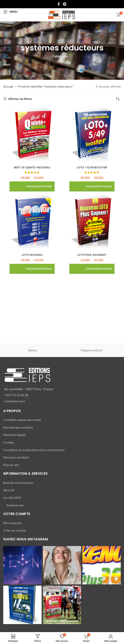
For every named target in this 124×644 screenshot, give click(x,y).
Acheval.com (15, 505)
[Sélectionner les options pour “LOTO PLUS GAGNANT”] (92, 269)
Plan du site (11, 465)
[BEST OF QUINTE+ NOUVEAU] (32, 135)
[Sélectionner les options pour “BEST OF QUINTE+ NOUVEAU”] (32, 186)
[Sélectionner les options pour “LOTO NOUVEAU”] (32, 269)
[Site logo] (62, 14)
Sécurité (9, 490)
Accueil (8, 86)
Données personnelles (18, 427)
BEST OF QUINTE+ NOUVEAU (32, 167)
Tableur (33, 350)
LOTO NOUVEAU (32, 255)
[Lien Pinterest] (64, 4)
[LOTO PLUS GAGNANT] (92, 222)
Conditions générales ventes (22, 420)
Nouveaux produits (16, 457)
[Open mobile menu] (10, 12)
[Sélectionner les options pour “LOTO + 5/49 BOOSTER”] (92, 186)
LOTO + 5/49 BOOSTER (92, 167)
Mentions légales (15, 435)
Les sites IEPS (12, 498)
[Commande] (117, 99)
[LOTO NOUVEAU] (32, 222)
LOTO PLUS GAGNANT (92, 255)
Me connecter (13, 523)
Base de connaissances (18, 483)
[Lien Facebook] (59, 4)
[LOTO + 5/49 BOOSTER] (92, 135)
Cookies (9, 442)
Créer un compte (15, 530)
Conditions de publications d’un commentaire (34, 450)
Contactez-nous (15, 401)
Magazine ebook (91, 350)
